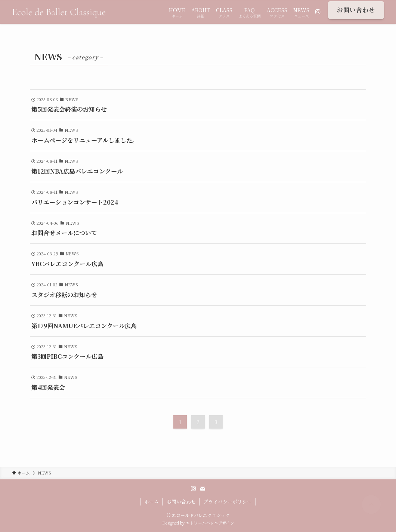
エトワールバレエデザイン (210, 523)
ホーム (151, 502)
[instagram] (194, 489)
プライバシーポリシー (228, 502)
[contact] (202, 489)
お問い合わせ (181, 502)
